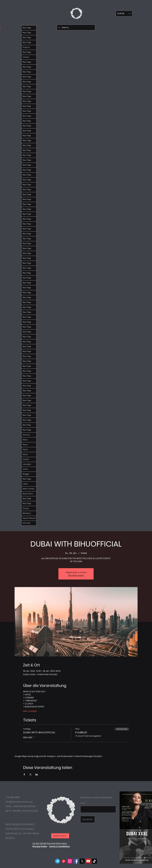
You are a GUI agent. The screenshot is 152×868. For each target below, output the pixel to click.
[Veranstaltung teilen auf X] (30, 774)
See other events (76, 575)
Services (26, 435)
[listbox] (124, 14)
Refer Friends (29, 489)
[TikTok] (94, 861)
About (25, 440)
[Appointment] (60, 836)
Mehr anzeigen (30, 711)
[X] (82, 861)
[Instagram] (70, 861)
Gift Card (26, 523)
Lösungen (27, 464)
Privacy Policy (40, 846)
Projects (26, 47)
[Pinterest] (64, 861)
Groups (26, 508)
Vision (25, 469)
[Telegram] (57, 861)
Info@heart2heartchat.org (19, 802)
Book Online (28, 494)
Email (83, 803)
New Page (27, 28)
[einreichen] (88, 819)
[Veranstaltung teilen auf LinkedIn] (37, 774)
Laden (25, 484)
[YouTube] (88, 861)
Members (27, 513)
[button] (124, 14)
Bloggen (26, 474)
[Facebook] (76, 861)
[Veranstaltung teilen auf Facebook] (24, 774)
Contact (26, 57)
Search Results (29, 518)
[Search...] (76, 27)
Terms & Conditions (59, 846)
